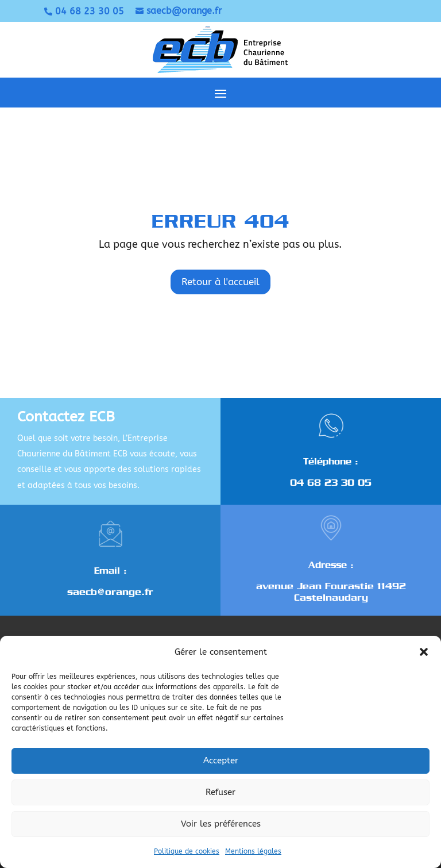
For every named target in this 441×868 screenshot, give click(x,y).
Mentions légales (253, 851)
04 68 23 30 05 (331, 483)
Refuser (220, 792)
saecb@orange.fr (110, 592)
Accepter (221, 761)
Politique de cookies (187, 851)
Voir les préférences (221, 824)
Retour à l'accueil (220, 282)
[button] (424, 652)
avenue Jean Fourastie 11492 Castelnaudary (331, 592)
